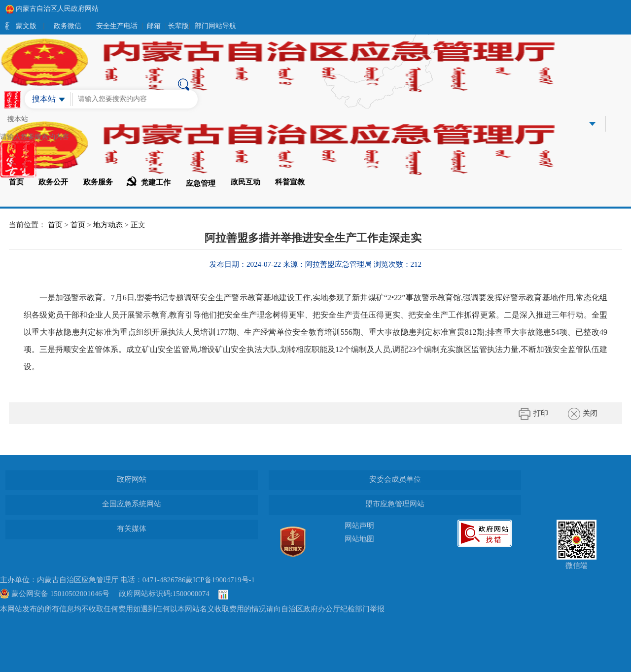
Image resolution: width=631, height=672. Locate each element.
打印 (533, 414)
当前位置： (27, 225)
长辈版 (178, 26)
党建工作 (148, 181)
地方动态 (108, 225)
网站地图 (359, 539)
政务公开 (53, 182)
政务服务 (98, 182)
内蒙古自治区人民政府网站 (52, 9)
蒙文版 (26, 26)
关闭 (583, 414)
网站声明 (359, 526)
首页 (16, 182)
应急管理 (201, 183)
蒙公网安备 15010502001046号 (60, 594)
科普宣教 (290, 182)
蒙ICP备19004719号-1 (220, 580)
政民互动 (245, 182)
